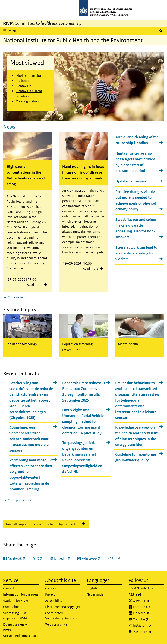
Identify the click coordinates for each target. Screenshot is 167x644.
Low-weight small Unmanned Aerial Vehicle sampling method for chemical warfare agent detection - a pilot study (83, 421)
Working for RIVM (16, 601)
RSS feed (135, 594)
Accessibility (54, 601)
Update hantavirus (131, 181)
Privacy (50, 594)
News (9, 127)
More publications (21, 500)
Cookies (51, 588)
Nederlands (95, 594)
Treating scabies (28, 101)
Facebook (149, 607)
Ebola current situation (32, 76)
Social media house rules (21, 636)
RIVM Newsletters (141, 588)
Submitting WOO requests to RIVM (15, 616)
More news (15, 297)
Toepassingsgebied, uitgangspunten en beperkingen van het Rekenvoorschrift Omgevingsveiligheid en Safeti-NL (82, 457)
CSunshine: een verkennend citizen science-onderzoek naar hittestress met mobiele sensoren (29, 439)
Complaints (11, 607)
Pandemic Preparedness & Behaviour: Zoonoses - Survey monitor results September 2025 (84, 392)
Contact (9, 588)
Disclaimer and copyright (63, 607)
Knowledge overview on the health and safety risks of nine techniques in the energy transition (137, 436)
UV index (23, 81)
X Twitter (149, 601)
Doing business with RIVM (17, 627)
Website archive (56, 624)
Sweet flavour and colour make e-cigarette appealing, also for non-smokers (136, 228)
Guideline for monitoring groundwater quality (136, 457)
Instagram (149, 626)
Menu (13, 31)
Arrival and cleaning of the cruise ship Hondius (137, 140)
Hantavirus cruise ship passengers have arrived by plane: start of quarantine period (135, 162)
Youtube (149, 619)
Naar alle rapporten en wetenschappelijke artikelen (42, 524)
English (92, 588)
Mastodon (148, 632)
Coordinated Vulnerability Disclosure (62, 616)
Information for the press (21, 594)
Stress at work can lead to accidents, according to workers (136, 253)
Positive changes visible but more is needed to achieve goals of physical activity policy (136, 200)
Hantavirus (24, 86)
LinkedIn (149, 613)
